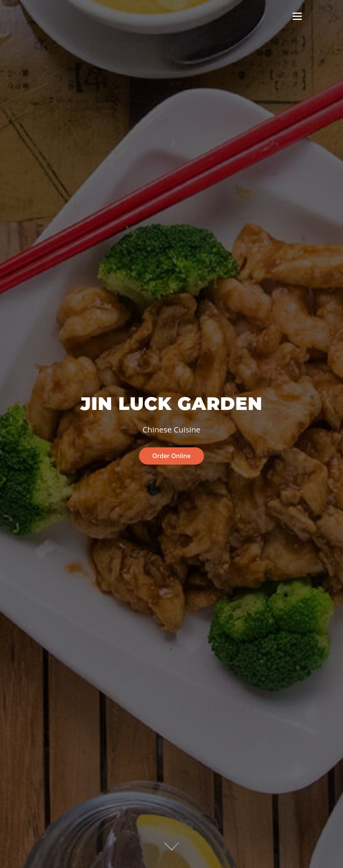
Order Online (171, 456)
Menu (297, 16)
